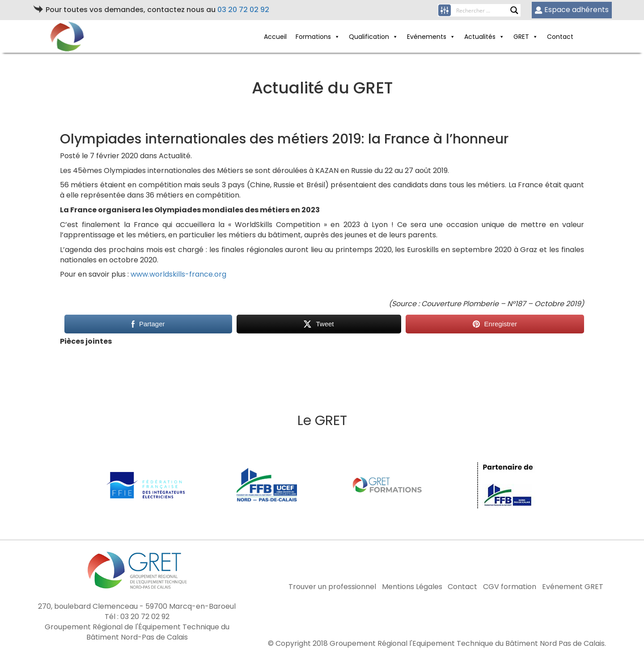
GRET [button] (521, 37)
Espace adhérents (572, 10)
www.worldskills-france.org (178, 274)
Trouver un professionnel (332, 587)
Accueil (275, 37)
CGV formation (510, 587)
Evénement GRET (573, 587)
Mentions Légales (412, 587)
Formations (313, 37)
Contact (560, 37)
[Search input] (483, 10)
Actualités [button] (480, 37)
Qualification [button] (369, 37)
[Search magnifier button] (514, 10)
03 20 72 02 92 (243, 10)
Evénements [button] (427, 37)
